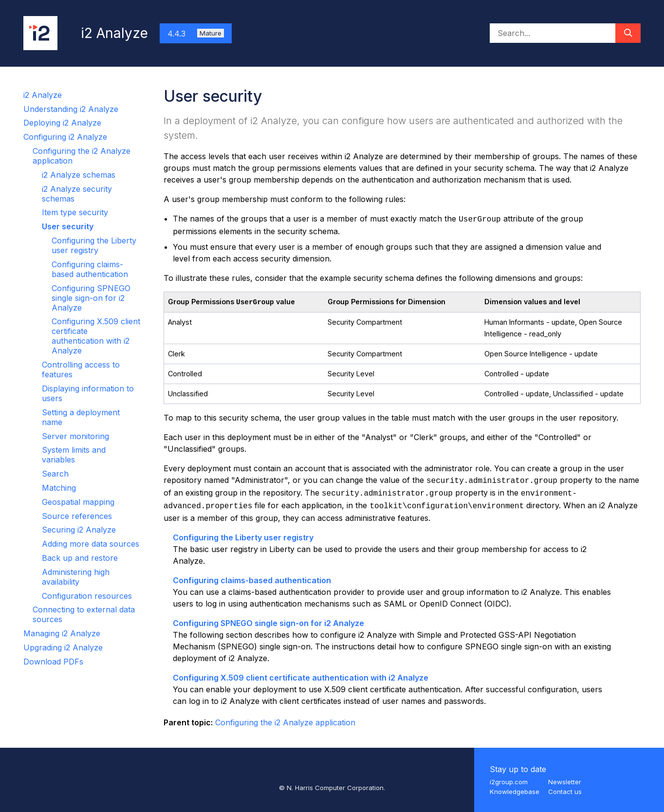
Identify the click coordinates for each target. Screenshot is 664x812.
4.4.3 (196, 34)
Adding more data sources (91, 544)
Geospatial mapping (78, 502)
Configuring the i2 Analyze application (285, 722)
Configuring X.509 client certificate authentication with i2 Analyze (96, 336)
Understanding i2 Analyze (71, 109)
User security (68, 226)
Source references (77, 516)
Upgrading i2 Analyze (63, 647)
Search (55, 474)
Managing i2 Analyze (62, 633)
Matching (59, 488)
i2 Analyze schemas (79, 175)
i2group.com (509, 782)
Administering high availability (76, 577)
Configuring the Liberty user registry (94, 245)
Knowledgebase (515, 792)
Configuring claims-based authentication (90, 269)
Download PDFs (53, 662)
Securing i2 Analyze (79, 530)
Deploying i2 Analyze (62, 123)
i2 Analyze (43, 95)
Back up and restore (80, 558)
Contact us (565, 792)
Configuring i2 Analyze (65, 137)
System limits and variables (74, 455)
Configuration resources (87, 596)
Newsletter (565, 782)
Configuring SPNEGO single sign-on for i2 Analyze (91, 298)
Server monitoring (75, 436)
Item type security (75, 212)
